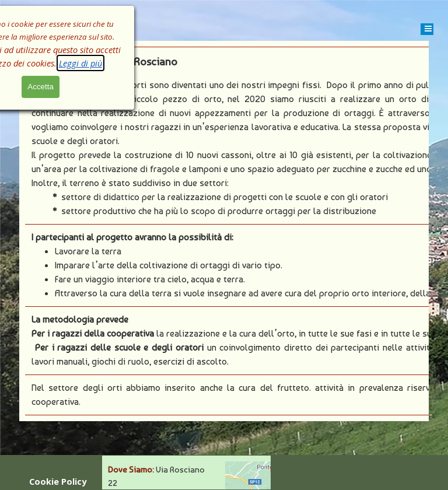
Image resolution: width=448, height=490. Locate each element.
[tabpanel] (224, 231)
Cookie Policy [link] (58, 481)
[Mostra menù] (428, 29)
